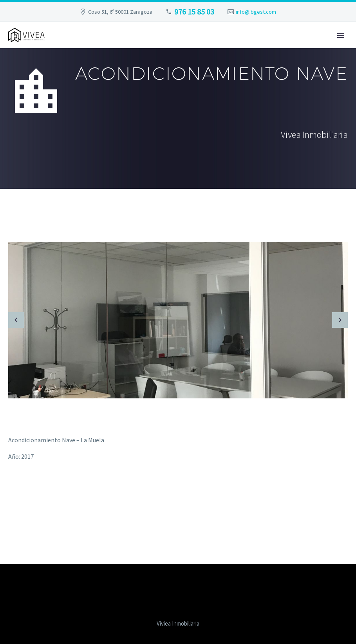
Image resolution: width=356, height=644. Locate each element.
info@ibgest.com (256, 12)
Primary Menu (341, 36)
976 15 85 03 (194, 12)
